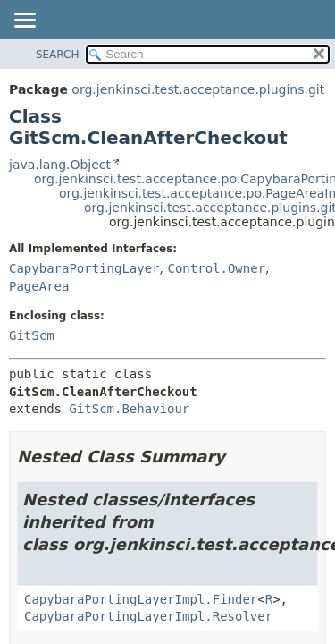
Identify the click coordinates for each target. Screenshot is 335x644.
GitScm (32, 335)
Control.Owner (216, 268)
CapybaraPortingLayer (84, 268)
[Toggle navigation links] (24, 21)
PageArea (39, 286)
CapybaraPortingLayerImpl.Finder (141, 599)
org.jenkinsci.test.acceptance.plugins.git (198, 89)
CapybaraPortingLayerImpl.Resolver (148, 616)
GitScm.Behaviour (129, 409)
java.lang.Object (60, 165)
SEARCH (58, 55)
